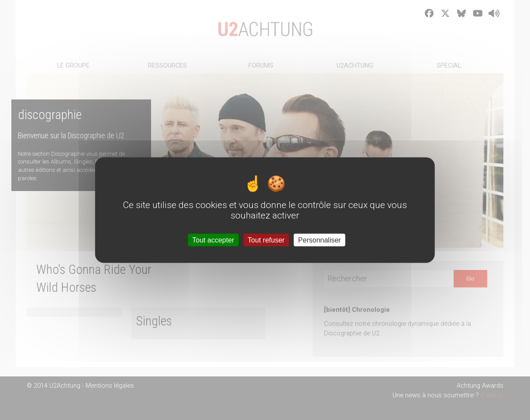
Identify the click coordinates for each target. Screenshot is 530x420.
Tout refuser (266, 240)
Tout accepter (213, 240)
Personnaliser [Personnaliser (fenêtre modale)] (320, 240)
